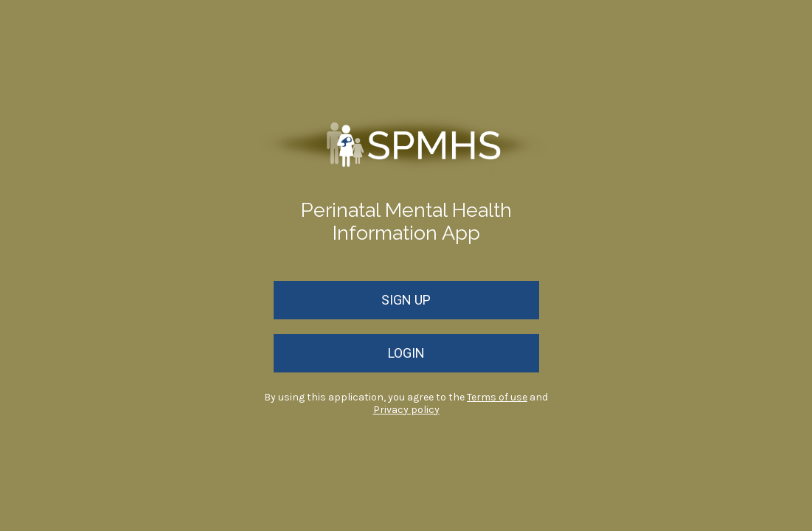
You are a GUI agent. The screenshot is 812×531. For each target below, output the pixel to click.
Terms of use (497, 397)
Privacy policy (406, 410)
